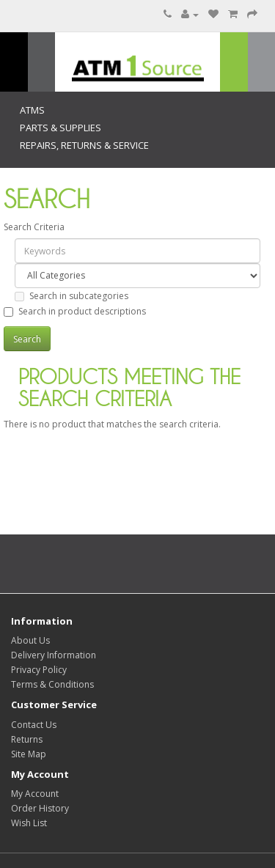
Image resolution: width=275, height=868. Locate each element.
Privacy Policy (39, 670)
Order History (40, 808)
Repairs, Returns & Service (84, 145)
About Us (30, 640)
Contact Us (34, 725)
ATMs (32, 110)
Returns (27, 739)
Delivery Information (54, 655)
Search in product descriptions (75, 311)
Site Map (29, 754)
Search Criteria (34, 227)
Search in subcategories (71, 296)
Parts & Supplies (60, 128)
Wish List (29, 823)
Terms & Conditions (52, 684)
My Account (35, 794)
